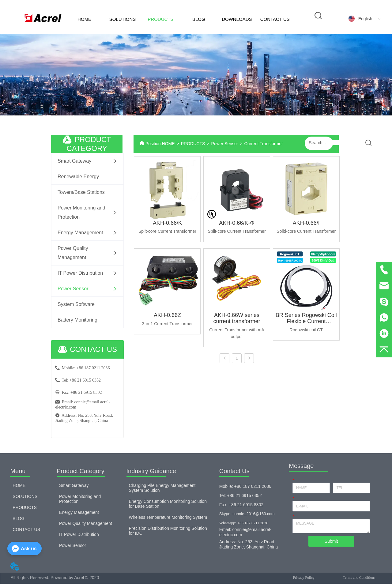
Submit (331, 541)
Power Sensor (224, 144)
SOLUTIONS (123, 19)
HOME (84, 19)
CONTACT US (275, 19)
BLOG (199, 19)
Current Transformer (264, 144)
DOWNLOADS (237, 19)
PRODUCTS (160, 19)
